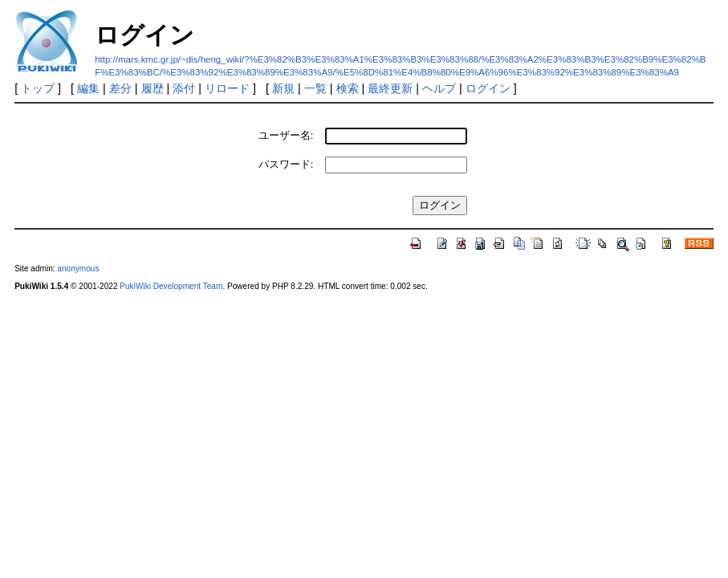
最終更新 (390, 88)
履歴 (153, 88)
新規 (283, 88)
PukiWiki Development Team (171, 286)
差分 (120, 88)
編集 (88, 88)
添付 (184, 88)
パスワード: (286, 164)
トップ (38, 88)
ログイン (488, 88)
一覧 (315, 88)
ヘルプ (439, 88)
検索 (348, 88)
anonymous (78, 269)
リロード (227, 88)
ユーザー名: (286, 135)
